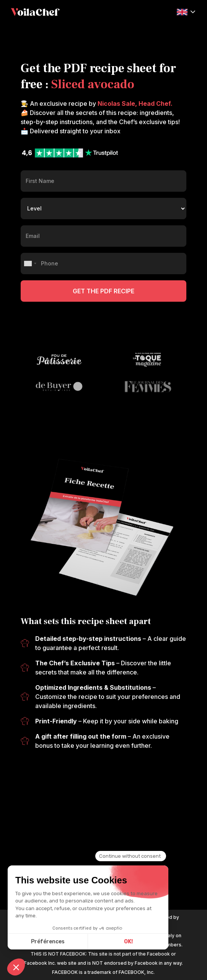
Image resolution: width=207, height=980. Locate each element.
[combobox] (30, 264)
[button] (186, 11)
